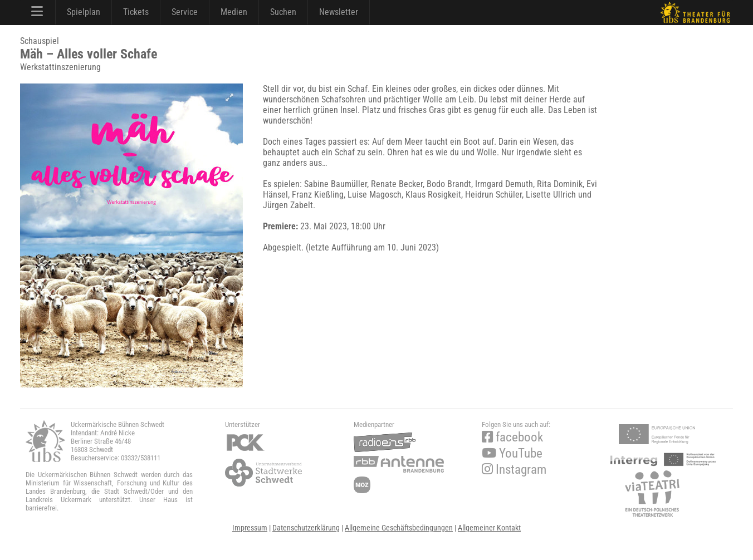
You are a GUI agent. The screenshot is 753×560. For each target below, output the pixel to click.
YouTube (512, 453)
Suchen (283, 12)
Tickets (136, 12)
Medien (234, 12)
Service (185, 12)
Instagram (514, 470)
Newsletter (339, 12)
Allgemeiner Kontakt (489, 528)
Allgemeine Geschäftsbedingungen (399, 528)
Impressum (250, 528)
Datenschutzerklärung (306, 528)
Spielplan (84, 12)
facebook (512, 437)
